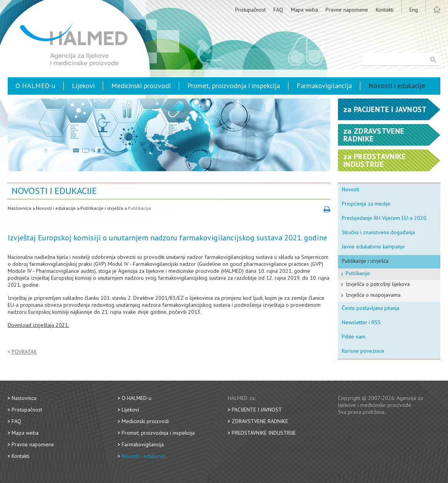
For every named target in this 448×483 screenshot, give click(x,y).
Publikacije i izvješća (102, 208)
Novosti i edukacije (397, 86)
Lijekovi (83, 86)
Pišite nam (354, 337)
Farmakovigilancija (324, 86)
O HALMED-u (35, 86)
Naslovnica (20, 208)
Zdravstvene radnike (260, 421)
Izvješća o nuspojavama (373, 295)
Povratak (24, 352)
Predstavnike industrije (264, 433)
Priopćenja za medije (366, 204)
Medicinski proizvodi (141, 86)
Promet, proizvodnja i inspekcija (234, 86)
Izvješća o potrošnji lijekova (378, 284)
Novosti (350, 189)
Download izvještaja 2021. (38, 325)
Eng (414, 10)
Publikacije (139, 208)
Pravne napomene (347, 10)
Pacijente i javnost (257, 410)
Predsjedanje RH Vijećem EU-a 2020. (385, 218)
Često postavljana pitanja (371, 308)
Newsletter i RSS (361, 322)
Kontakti (385, 10)
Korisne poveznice (363, 351)
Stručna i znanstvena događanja (378, 232)
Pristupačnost (250, 10)
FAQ (278, 10)
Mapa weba (304, 10)
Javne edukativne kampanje (373, 247)
